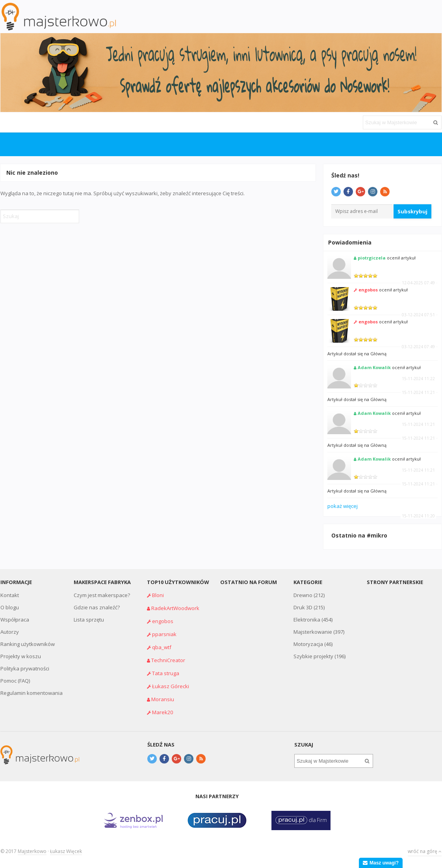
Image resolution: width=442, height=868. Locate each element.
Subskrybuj (412, 211)
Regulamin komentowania (32, 693)
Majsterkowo (32, 851)
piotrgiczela (372, 258)
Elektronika (307, 620)
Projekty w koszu (21, 656)
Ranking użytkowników (28, 644)
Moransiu (163, 699)
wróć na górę (425, 851)
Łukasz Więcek (66, 851)
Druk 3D (303, 607)
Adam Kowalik (374, 367)
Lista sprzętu (89, 620)
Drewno (303, 595)
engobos (368, 290)
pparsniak (164, 634)
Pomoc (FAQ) (15, 681)
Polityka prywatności (25, 668)
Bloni (158, 595)
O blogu (10, 607)
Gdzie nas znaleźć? (97, 607)
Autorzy (10, 632)
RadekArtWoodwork (175, 608)
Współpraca (15, 620)
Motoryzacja (308, 644)
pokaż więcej (343, 506)
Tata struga (166, 673)
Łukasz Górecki (171, 686)
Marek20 (162, 712)
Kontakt (10, 595)
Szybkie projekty (313, 656)
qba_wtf (162, 647)
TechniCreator (168, 660)
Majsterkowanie (313, 632)
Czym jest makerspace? (102, 595)
